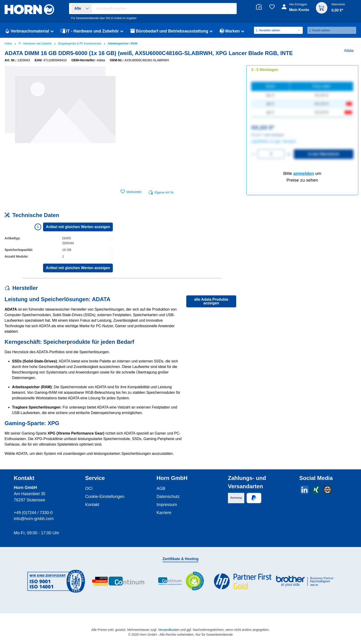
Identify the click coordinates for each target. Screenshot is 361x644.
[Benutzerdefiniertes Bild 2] (118, 581)
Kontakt (92, 505)
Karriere (164, 513)
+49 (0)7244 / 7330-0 (33, 513)
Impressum (167, 505)
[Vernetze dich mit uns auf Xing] (316, 490)
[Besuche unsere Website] (328, 490)
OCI (89, 488)
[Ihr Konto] (296, 10)
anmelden (304, 173)
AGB (161, 488)
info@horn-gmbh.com (34, 519)
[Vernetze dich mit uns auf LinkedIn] (304, 490)
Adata (349, 51)
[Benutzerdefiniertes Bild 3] (180, 581)
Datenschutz (168, 497)
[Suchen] (231, 9)
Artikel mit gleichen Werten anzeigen (78, 227)
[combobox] (165, 9)
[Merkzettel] (272, 7)
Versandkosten (169, 630)
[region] (60, 115)
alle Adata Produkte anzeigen (211, 301)
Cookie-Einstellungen (105, 497)
